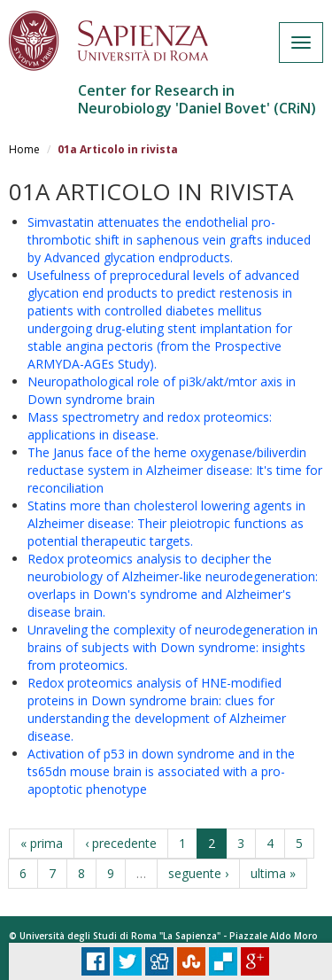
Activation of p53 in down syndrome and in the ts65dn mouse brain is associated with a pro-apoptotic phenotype (161, 771)
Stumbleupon (191, 961)
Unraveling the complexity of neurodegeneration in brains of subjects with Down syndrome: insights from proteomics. (173, 647)
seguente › (198, 873)
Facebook (96, 961)
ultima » (273, 873)
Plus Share (255, 961)
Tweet (127, 961)
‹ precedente (121, 843)
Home (24, 149)
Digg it (159, 961)
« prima (42, 843)
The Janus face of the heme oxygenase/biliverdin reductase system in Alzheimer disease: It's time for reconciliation (175, 470)
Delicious (223, 961)
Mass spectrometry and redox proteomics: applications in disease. (150, 426)
